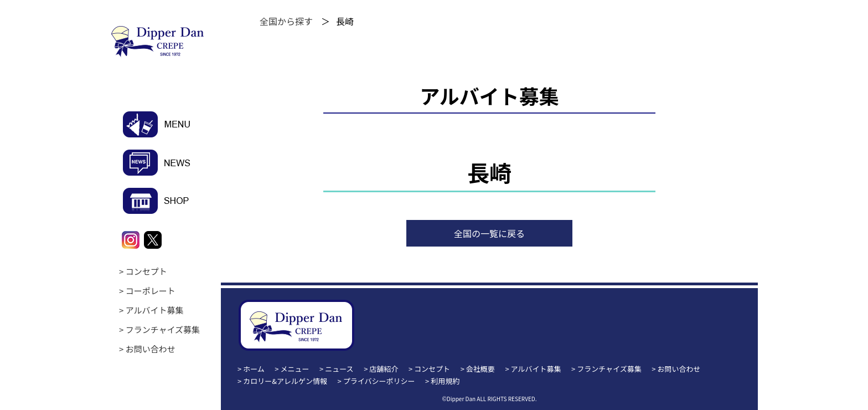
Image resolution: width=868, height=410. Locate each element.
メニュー (295, 369)
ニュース (339, 369)
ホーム (254, 369)
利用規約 (445, 381)
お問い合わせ (151, 349)
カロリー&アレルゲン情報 (285, 381)
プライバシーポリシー (379, 381)
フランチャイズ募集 (163, 329)
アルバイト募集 (155, 310)
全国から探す (286, 21)
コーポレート (151, 291)
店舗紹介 (384, 369)
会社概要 (480, 369)
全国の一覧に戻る (489, 233)
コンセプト (146, 271)
